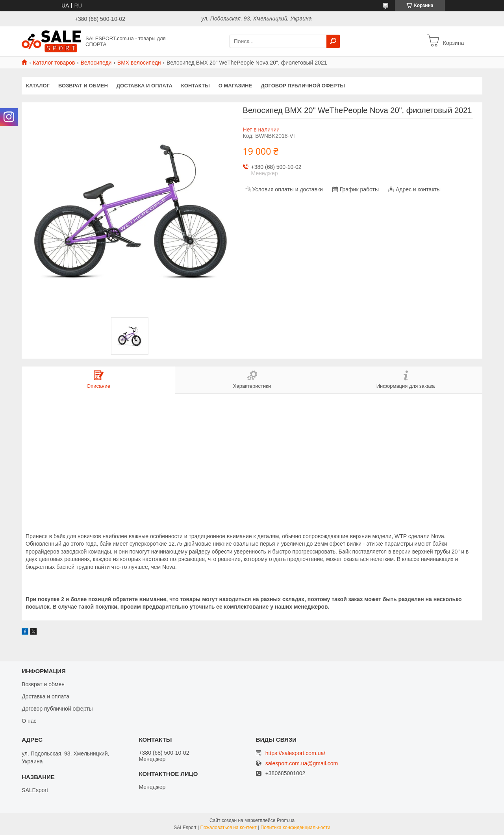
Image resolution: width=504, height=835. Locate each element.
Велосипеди (96, 63)
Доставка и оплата (145, 86)
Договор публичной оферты (303, 86)
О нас (29, 721)
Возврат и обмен (83, 86)
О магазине (235, 86)
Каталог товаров (54, 63)
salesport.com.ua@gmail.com (302, 764)
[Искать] (333, 41)
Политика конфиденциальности (296, 828)
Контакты (195, 86)
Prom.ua (286, 820)
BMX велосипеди (139, 63)
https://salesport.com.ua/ (296, 753)
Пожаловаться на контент (228, 828)
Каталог (38, 86)
